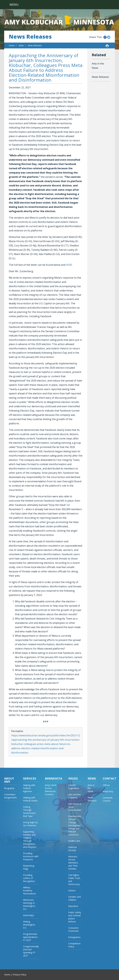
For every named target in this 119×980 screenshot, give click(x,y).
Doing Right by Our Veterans (30, 824)
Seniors (72, 890)
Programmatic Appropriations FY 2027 (30, 937)
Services (30, 778)
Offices (106, 785)
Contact (110, 778)
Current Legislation (74, 787)
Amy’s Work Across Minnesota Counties (51, 790)
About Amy (9, 780)
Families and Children (74, 898)
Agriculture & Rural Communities (75, 807)
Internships (29, 915)
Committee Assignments (11, 796)
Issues (73, 778)
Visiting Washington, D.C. (29, 925)
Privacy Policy (20, 975)
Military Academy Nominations (30, 890)
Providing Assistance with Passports (31, 856)
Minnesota (54, 778)
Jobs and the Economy (74, 796)
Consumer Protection (73, 929)
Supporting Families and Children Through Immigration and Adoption (30, 839)
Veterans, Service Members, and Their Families (73, 863)
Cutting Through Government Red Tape (29, 811)
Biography (9, 788)
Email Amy (108, 791)
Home (12, 45)
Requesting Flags (29, 867)
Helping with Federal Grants (30, 799)
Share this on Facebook (105, 37)
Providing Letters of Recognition (29, 878)
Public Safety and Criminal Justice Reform (75, 917)
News (21, 45)
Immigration (74, 937)
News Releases (30, 37)
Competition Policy (74, 945)
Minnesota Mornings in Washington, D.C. (29, 904)
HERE (69, 265)
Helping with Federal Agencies (29, 788)
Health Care (74, 841)
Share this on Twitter (109, 37)
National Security (72, 849)
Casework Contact (108, 799)
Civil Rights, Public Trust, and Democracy (74, 880)
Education (73, 906)
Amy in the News (98, 66)
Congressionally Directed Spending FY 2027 (31, 951)
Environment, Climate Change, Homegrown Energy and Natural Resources (75, 825)
